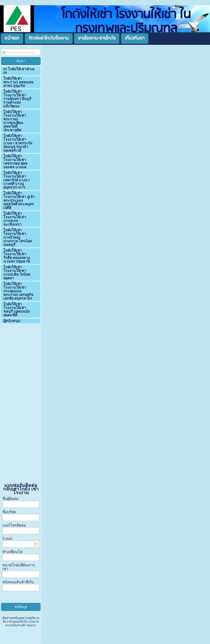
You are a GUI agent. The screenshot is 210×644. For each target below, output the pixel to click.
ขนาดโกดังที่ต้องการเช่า (19, 567)
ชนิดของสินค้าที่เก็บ (18, 582)
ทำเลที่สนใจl (12, 552)
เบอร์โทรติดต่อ (14, 525)
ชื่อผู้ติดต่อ (10, 499)
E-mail (7, 539)
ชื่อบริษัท (9, 512)
